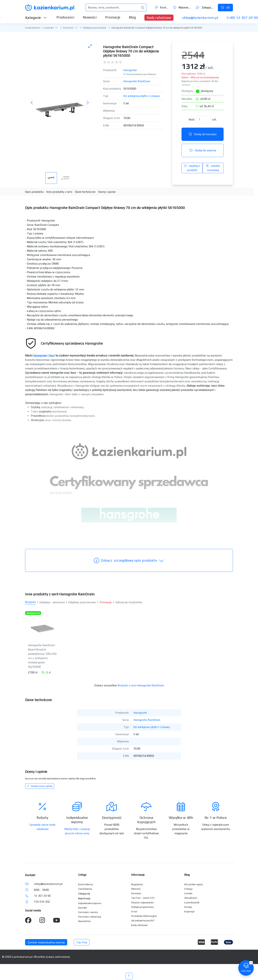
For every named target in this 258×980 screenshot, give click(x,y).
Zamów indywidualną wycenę (46, 942)
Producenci (65, 17)
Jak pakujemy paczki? (143, 920)
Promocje (113, 17)
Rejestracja (84, 898)
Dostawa (136, 893)
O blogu (188, 889)
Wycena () (183, 7)
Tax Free (82, 942)
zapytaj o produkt (192, 168)
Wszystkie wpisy (193, 884)
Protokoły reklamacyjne (144, 916)
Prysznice (68, 28)
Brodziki (30, 602)
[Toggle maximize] (90, 46)
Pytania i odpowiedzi (142, 902)
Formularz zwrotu (88, 912)
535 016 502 (42, 902)
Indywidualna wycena (90, 903)
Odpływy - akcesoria (52, 602)
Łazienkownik (192, 902)
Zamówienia (85, 889)
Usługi (82, 875)
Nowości (90, 17)
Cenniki (188, 893)
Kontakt (162, 7)
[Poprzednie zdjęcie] (32, 103)
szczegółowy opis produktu (129, 560)
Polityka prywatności (142, 907)
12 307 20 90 (42, 896)
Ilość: (192, 119)
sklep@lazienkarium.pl (200, 17)
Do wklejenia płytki (135, 96)
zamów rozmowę (213, 168)
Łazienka (49, 28)
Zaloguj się (205, 7)
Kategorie (36, 17)
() (225, 7)
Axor (52, 355)
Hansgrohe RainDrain (137, 81)
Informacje (138, 875)
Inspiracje (189, 911)
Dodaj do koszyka (203, 134)
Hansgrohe (130, 70)
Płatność (136, 889)
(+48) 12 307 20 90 (242, 17)
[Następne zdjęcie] (88, 103)
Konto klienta (86, 884)
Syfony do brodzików (129, 602)
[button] (56, 27)
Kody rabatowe (159, 17)
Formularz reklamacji (90, 917)
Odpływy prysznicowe (95, 28)
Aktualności (191, 898)
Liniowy (155, 96)
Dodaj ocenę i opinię (40, 786)
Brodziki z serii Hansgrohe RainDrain (141, 685)
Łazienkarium (33, 28)
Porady (188, 907)
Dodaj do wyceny (203, 150)
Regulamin (137, 884)
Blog (132, 17)
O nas (134, 911)
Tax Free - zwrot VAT (143, 898)
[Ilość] (204, 120)
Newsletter (85, 921)
